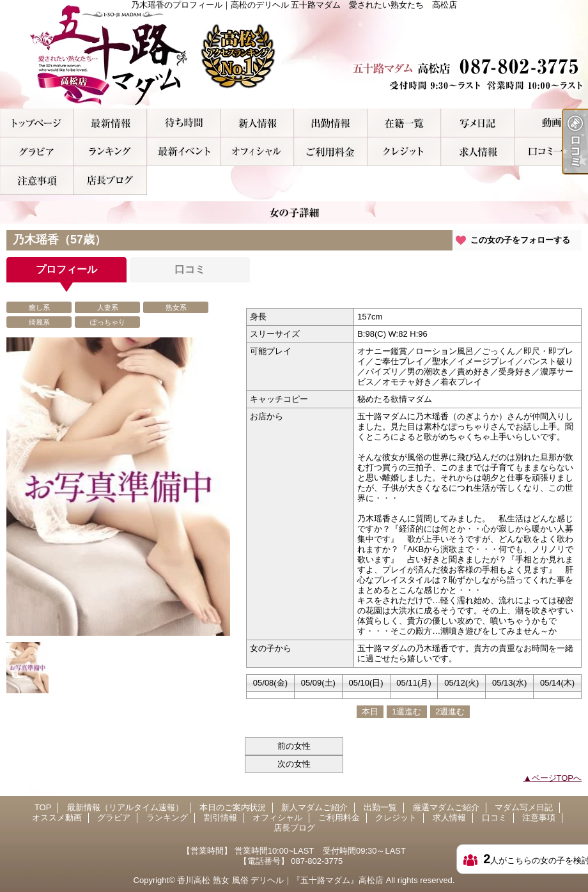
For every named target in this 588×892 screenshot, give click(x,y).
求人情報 (478, 152)
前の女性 (294, 746)
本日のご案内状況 (184, 123)
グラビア (37, 152)
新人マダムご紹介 (257, 123)
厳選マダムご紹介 (404, 123)
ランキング (110, 152)
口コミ (551, 152)
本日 (370, 711)
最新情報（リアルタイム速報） (110, 123)
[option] (118, 487)
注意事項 (37, 181)
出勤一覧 (331, 123)
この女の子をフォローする (520, 240)
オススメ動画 (551, 123)
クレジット (404, 152)
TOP (37, 123)
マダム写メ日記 (478, 123)
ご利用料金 (331, 152)
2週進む (450, 711)
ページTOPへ (557, 778)
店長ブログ (110, 181)
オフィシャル (257, 152)
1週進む (406, 711)
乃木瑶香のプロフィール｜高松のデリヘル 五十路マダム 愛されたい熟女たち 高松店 (294, 54)
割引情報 (184, 152)
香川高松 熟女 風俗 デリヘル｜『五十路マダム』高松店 (280, 880)
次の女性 (294, 764)
